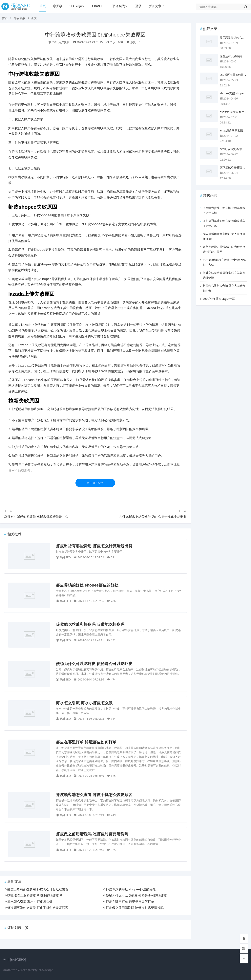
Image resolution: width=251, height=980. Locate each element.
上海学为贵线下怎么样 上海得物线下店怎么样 (224, 210)
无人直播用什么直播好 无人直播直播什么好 (224, 236)
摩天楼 (58, 6)
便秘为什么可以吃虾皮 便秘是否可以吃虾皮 (94, 664)
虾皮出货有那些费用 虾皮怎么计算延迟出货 (94, 546)
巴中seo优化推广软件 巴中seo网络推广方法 (224, 262)
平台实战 (118, 6)
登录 (138, 6)
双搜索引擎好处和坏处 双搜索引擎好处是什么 (36, 516)
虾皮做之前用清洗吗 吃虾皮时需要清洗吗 (92, 834)
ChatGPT (99, 6)
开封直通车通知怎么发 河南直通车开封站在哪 (224, 223)
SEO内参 (76, 6)
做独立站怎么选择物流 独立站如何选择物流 (224, 275)
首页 (43, 6)
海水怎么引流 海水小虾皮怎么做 (84, 703)
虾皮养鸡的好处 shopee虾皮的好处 (87, 585)
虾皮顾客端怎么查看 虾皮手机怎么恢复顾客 (94, 795)
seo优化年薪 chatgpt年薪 (219, 299)
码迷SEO (23, 970)
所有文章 (155, 6)
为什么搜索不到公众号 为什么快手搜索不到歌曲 (153, 516)
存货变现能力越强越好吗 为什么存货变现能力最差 (224, 249)
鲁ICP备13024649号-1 (41, 970)
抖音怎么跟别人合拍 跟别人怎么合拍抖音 (224, 288)
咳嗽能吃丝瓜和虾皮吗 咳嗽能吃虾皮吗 (90, 624)
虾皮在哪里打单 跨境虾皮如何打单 (86, 742)
